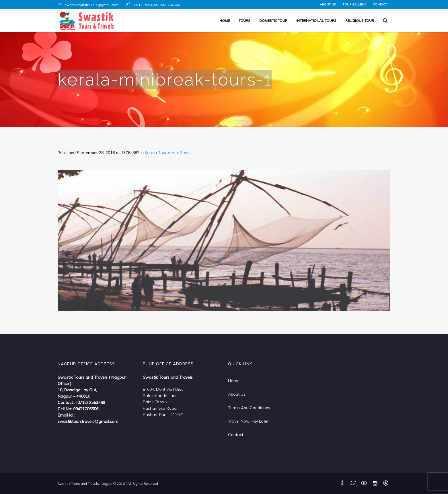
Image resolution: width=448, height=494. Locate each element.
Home (234, 381)
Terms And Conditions (249, 408)
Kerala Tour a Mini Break (168, 153)
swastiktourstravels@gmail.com (91, 5)
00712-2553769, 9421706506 (156, 5)
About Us (237, 394)
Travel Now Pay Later (248, 421)
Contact (236, 435)
